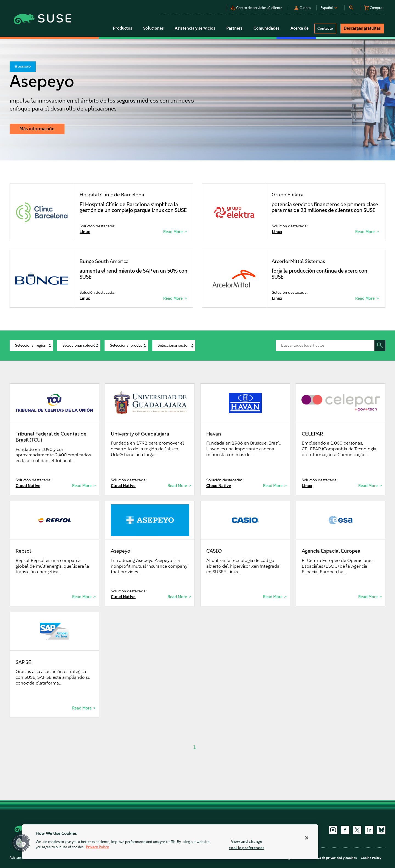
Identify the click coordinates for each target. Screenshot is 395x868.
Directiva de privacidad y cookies (332, 858)
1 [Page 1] (195, 747)
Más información (37, 129)
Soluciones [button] (153, 28)
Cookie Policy (371, 858)
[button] (258, 6)
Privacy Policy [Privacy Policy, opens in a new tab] (97, 847)
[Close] (307, 838)
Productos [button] (123, 28)
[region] (170, 842)
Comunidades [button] (266, 28)
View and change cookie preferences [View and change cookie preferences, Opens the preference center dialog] (246, 845)
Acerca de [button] (300, 28)
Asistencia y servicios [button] (195, 28)
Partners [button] (234, 28)
